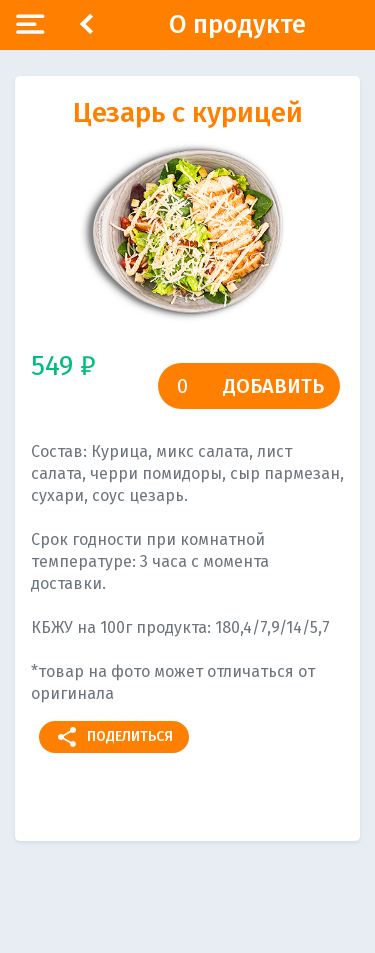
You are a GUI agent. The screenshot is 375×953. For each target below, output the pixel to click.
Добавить (273, 386)
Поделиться (114, 737)
